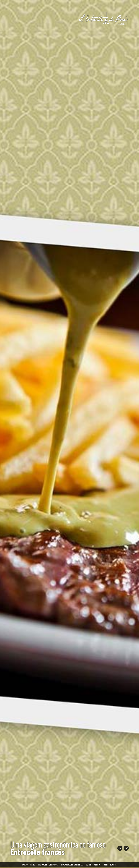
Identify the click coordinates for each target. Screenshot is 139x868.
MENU (32, 864)
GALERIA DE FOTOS (94, 864)
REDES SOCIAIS (110, 864)
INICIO (25, 864)
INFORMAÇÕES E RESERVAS (72, 864)
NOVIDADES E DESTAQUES (48, 864)
